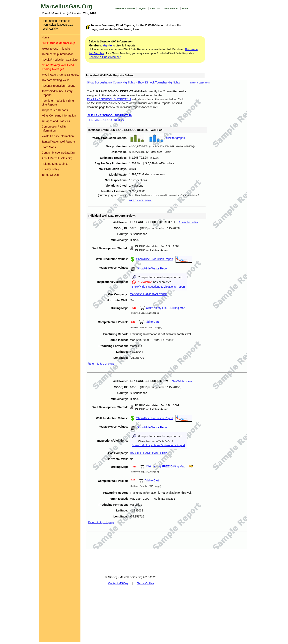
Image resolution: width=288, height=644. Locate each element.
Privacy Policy (50, 169)
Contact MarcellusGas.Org (58, 153)
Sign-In (143, 8)
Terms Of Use (50, 175)
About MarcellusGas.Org (57, 158)
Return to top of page (101, 364)
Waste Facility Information (58, 136)
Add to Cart (152, 322)
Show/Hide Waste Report (153, 268)
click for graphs (175, 138)
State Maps (49, 147)
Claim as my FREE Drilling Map (166, 308)
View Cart (155, 8)
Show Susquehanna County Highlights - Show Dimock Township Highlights (133, 82)
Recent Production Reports (58, 86)
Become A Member (126, 8)
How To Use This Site (56, 49)
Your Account (171, 8)
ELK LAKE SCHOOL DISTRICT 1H (109, 99)
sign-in (107, 45)
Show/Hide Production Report (155, 259)
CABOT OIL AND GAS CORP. (149, 294)
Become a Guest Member (105, 57)
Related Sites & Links (55, 164)
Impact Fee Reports (55, 110)
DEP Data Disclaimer (140, 201)
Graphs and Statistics (56, 121)
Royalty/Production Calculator (60, 60)
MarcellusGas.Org (67, 6)
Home (185, 8)
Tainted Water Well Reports (59, 142)
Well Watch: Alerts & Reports (60, 75)
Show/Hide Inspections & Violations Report (158, 287)
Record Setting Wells (56, 80)
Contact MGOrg (118, 583)
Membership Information (58, 54)
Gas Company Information (59, 116)
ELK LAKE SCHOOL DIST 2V (106, 120)
